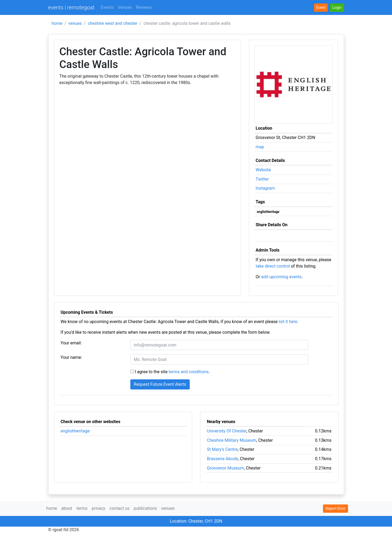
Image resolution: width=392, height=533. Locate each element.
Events (107, 7)
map (260, 147)
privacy (98, 508)
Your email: (71, 343)
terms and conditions (189, 372)
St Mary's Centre (222, 449)
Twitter (262, 179)
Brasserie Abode (222, 459)
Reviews (144, 7)
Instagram (265, 188)
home (57, 23)
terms (82, 508)
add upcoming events (282, 277)
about (67, 508)
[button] (337, 8)
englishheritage (268, 212)
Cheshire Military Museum (231, 440)
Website (263, 170)
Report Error (335, 508)
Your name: (71, 357)
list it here (288, 322)
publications (145, 508)
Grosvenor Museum (225, 468)
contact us (120, 508)
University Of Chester (227, 431)
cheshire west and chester (113, 23)
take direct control (273, 266)
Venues (125, 7)
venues (75, 23)
